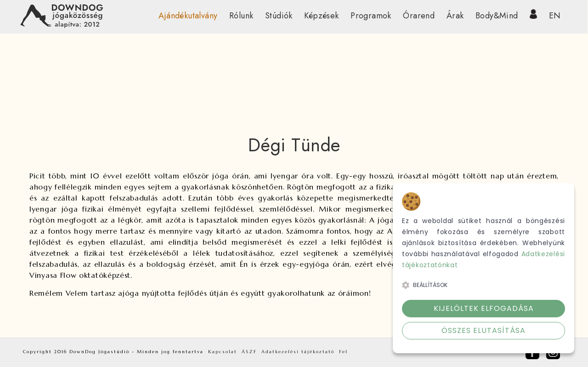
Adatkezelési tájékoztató (298, 352)
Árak (455, 16)
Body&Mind (497, 16)
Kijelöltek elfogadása (484, 308)
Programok (371, 16)
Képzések (321, 16)
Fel (343, 352)
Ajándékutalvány (188, 16)
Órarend (419, 16)
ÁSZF (249, 352)
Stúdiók (279, 16)
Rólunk (241, 16)
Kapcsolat (223, 352)
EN (555, 16)
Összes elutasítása (483, 330)
